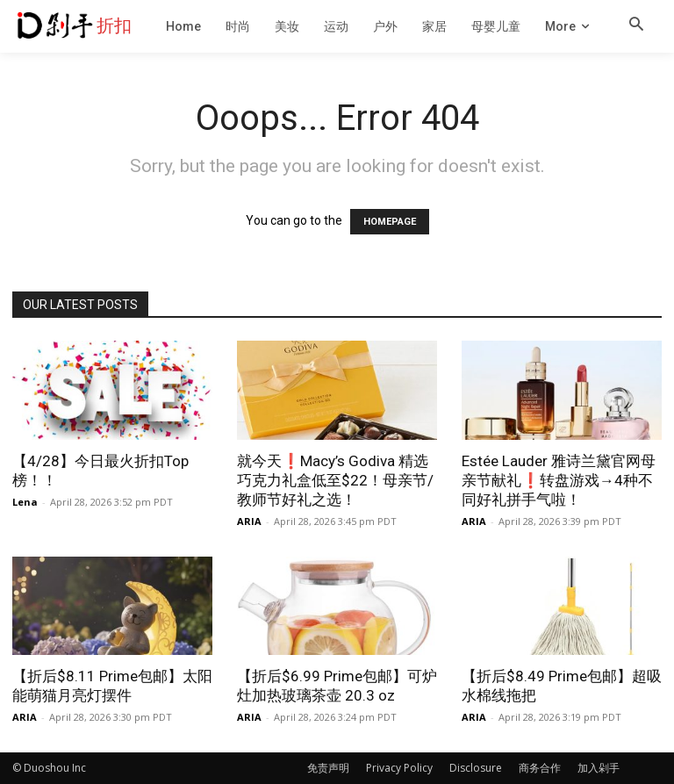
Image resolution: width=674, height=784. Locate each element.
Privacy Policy (399, 768)
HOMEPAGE (390, 222)
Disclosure (476, 768)
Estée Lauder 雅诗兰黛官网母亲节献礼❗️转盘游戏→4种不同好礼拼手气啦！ (559, 480)
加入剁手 (599, 768)
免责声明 (328, 768)
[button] (636, 25)
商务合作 (540, 768)
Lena (25, 502)
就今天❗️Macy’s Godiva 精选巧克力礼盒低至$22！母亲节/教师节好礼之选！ (335, 480)
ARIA (249, 521)
